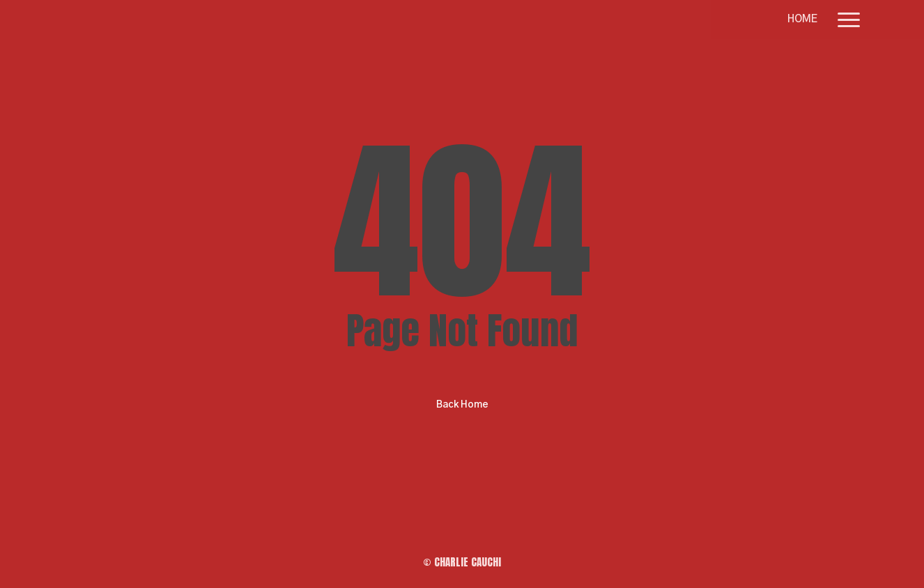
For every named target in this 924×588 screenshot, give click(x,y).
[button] (849, 20)
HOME (802, 19)
